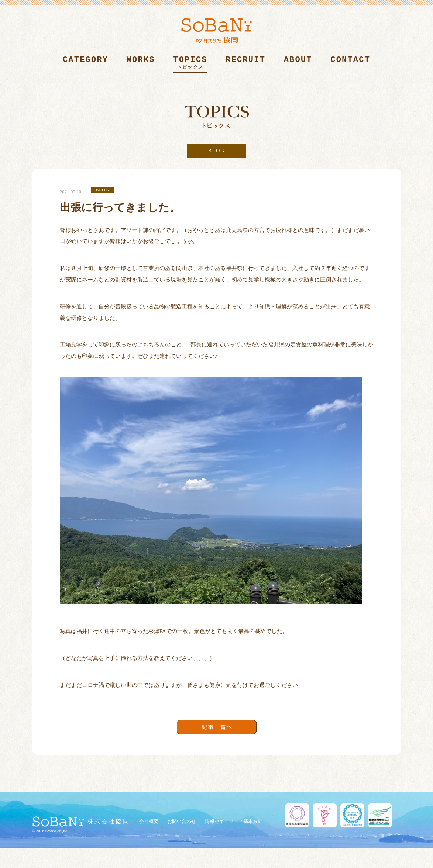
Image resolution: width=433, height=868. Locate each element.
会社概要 (149, 821)
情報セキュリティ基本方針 (234, 821)
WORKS (141, 64)
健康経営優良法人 (380, 815)
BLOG (216, 151)
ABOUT (298, 64)
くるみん (325, 815)
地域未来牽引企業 (297, 815)
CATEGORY (85, 64)
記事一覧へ (217, 727)
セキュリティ (352, 815)
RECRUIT (245, 64)
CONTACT (350, 64)
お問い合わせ (182, 821)
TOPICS (190, 64)
